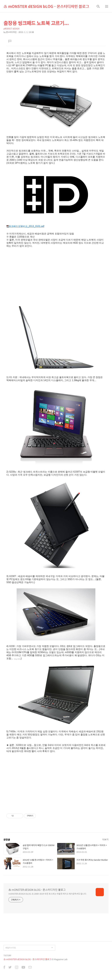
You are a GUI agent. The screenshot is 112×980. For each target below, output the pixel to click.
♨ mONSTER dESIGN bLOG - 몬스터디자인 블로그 (46, 6)
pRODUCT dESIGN (11, 29)
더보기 (105, 839)
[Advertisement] (56, 275)
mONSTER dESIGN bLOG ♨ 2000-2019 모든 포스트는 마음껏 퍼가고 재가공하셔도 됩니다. (48, 894)
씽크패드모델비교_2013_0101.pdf (25, 226)
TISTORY (7, 955)
